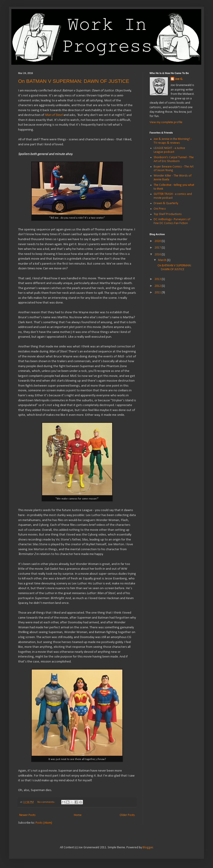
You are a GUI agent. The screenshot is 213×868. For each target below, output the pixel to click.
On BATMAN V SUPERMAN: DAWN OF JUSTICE (74, 81)
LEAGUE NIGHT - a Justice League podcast (169, 150)
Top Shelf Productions (168, 214)
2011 (158, 293)
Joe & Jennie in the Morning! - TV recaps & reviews (173, 141)
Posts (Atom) (44, 823)
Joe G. (179, 79)
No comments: (47, 802)
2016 (158, 255)
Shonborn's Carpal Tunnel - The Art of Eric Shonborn (174, 159)
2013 (158, 279)
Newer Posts (27, 815)
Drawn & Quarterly (166, 203)
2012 (158, 286)
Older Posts (127, 815)
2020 (158, 241)
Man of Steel (54, 115)
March (163, 260)
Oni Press (160, 209)
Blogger (148, 848)
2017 (158, 248)
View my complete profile (166, 122)
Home (78, 815)
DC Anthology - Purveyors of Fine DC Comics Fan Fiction (172, 221)
